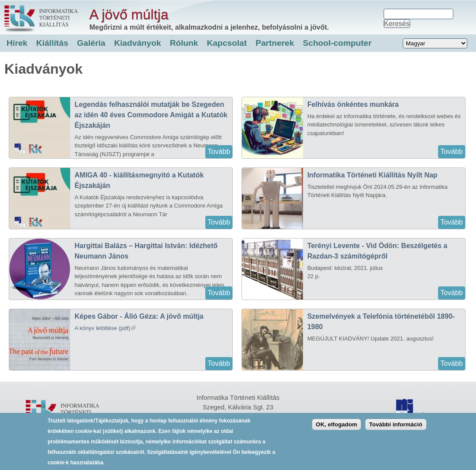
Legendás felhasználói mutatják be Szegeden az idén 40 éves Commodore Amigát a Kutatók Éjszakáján (151, 115)
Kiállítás (52, 43)
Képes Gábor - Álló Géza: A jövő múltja (139, 316)
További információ (396, 428)
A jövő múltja (129, 14)
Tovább (219, 152)
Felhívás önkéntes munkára (353, 104)
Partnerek (275, 43)
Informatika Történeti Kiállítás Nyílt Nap (372, 175)
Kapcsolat (227, 43)
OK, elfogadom (337, 428)
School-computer (337, 43)
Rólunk (184, 43)
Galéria (91, 43)
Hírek (17, 43)
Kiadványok (138, 43)
